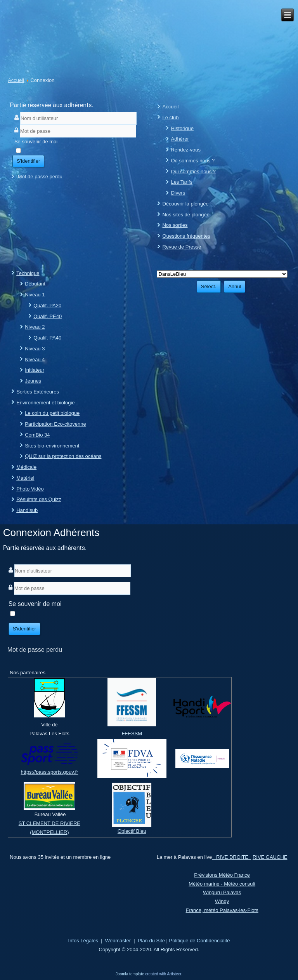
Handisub (27, 510)
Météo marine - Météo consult (222, 884)
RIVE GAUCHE (270, 857)
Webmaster (118, 941)
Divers (178, 193)
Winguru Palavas (222, 892)
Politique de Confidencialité (200, 941)
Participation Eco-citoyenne (55, 424)
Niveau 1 (35, 295)
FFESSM (132, 734)
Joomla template (130, 974)
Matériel (25, 478)
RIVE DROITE (231, 857)
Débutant (35, 284)
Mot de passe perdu (40, 177)
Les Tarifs (181, 182)
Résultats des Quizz (39, 499)
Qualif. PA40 (47, 338)
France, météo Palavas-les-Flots (222, 910)
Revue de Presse (182, 247)
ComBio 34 (37, 435)
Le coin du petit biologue (52, 413)
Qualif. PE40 (48, 316)
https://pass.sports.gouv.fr (49, 772)
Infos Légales (83, 941)
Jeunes (33, 381)
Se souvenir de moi (36, 142)
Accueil (16, 80)
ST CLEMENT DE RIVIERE (49, 823)
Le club (170, 117)
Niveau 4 (35, 359)
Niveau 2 (35, 327)
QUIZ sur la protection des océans (63, 456)
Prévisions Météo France (222, 875)
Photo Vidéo (30, 489)
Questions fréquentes (186, 236)
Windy (222, 901)
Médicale (26, 467)
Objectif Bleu (132, 831)
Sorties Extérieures (38, 392)
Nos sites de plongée (186, 215)
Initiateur (35, 370)
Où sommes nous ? (193, 161)
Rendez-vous (186, 150)
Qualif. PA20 (47, 305)
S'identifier (28, 161)
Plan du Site (151, 941)
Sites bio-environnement (52, 446)
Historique (182, 128)
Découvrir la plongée (185, 204)
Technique (28, 273)
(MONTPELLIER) (49, 832)
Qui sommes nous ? (193, 171)
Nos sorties (175, 225)
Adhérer (180, 139)
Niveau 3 (35, 349)
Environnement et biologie (45, 403)
